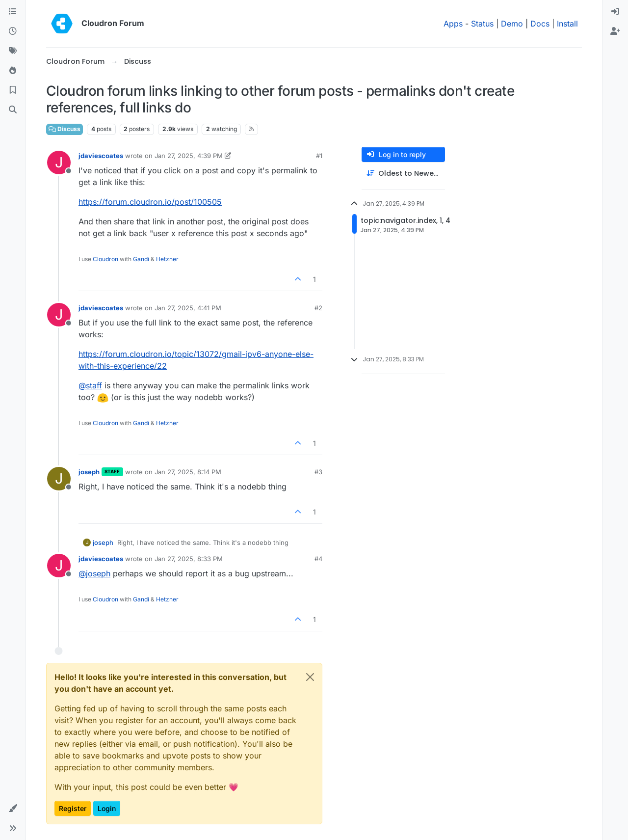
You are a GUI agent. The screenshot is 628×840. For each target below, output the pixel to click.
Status (482, 24)
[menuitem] (615, 12)
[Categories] (13, 12)
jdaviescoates (101, 156)
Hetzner (167, 259)
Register (73, 808)
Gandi (141, 259)
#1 (319, 156)
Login (107, 808)
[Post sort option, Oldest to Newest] (403, 174)
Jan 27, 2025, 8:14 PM (188, 472)
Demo (512, 24)
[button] (13, 809)
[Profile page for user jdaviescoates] (59, 163)
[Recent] (13, 31)
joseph (89, 472)
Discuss (65, 129)
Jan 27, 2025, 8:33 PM (189, 559)
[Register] (615, 31)
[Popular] (13, 71)
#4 (318, 559)
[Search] (13, 110)
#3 (318, 472)
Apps (453, 24)
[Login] (615, 12)
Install (567, 24)
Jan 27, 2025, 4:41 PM (188, 308)
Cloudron (105, 259)
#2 (318, 308)
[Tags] (13, 51)
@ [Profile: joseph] (94, 573)
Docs (540, 24)
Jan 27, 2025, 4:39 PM (189, 156)
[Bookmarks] (13, 90)
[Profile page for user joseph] (59, 479)
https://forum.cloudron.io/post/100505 (150, 202)
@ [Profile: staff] (90, 385)
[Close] (310, 677)
